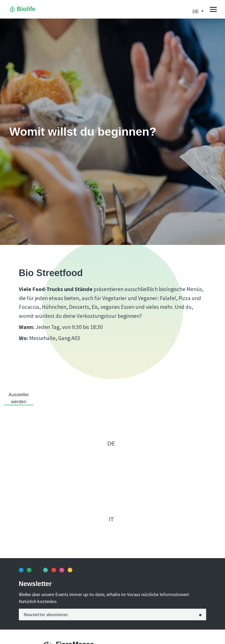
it (111, 519)
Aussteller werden (19, 398)
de (196, 12)
